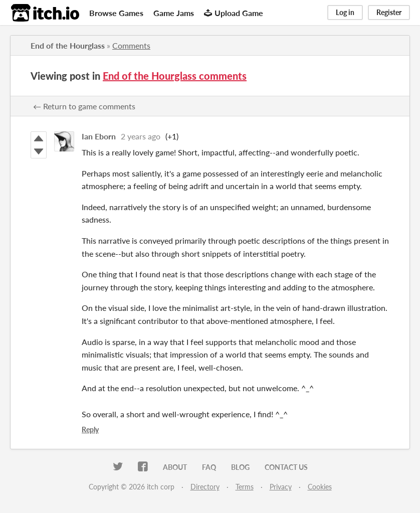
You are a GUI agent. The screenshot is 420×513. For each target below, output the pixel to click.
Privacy (281, 487)
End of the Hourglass (68, 45)
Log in (345, 12)
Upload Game (234, 13)
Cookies (320, 487)
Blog (240, 467)
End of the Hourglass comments (175, 76)
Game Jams (174, 13)
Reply (90, 430)
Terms (245, 487)
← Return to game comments (84, 106)
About (175, 467)
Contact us (286, 467)
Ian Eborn (99, 136)
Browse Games (116, 13)
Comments (131, 45)
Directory (205, 487)
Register (389, 12)
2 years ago (141, 136)
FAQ (209, 467)
